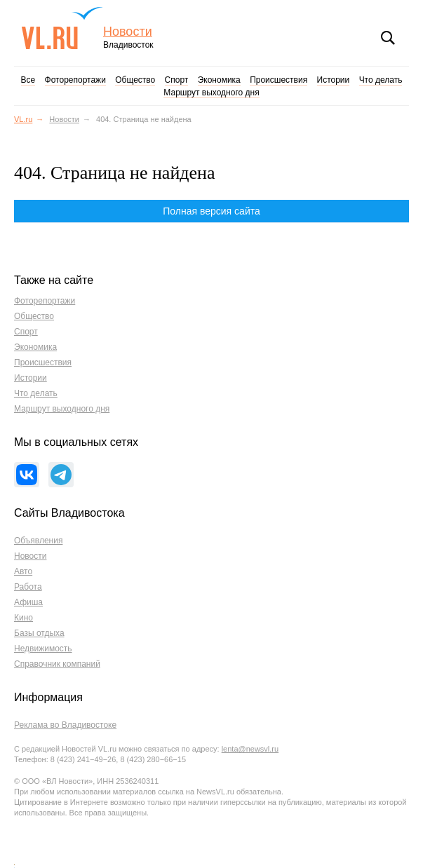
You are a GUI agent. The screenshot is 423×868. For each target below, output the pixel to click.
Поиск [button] (388, 38)
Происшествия (278, 80)
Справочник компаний (57, 664)
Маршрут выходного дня (211, 93)
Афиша (28, 602)
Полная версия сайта (211, 211)
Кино (23, 618)
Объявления (38, 541)
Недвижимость (43, 649)
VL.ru (62, 28)
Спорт (177, 80)
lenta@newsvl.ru (250, 749)
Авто (23, 571)
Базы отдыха (39, 633)
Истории (334, 80)
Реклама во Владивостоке (65, 725)
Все (28, 80)
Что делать (381, 80)
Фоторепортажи (75, 80)
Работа (28, 587)
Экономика (219, 80)
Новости (128, 32)
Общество (135, 80)
